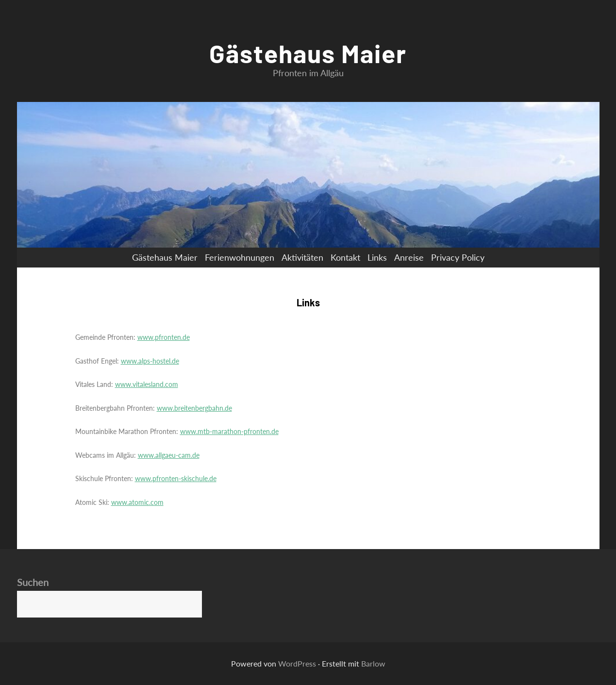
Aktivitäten (302, 257)
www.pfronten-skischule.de (176, 478)
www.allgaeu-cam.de (169, 455)
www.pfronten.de (164, 337)
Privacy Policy (458, 257)
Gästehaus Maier (308, 53)
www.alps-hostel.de (150, 361)
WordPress (297, 663)
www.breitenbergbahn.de (194, 408)
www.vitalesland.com (147, 384)
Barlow (373, 663)
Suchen (33, 582)
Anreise (409, 257)
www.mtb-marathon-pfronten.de (229, 431)
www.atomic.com (137, 502)
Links (377, 257)
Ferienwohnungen (240, 257)
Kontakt (345, 257)
